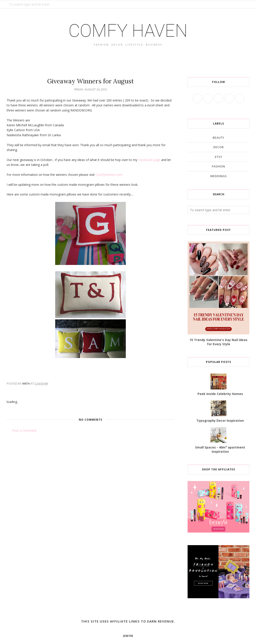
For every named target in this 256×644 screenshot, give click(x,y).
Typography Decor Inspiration (220, 421)
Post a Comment (24, 430)
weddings (219, 176)
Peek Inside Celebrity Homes (220, 394)
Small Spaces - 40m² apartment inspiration (220, 449)
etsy (219, 157)
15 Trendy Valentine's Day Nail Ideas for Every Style (218, 342)
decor (219, 147)
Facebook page (149, 160)
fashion (218, 166)
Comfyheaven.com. (109, 175)
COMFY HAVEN (128, 31)
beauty (218, 138)
